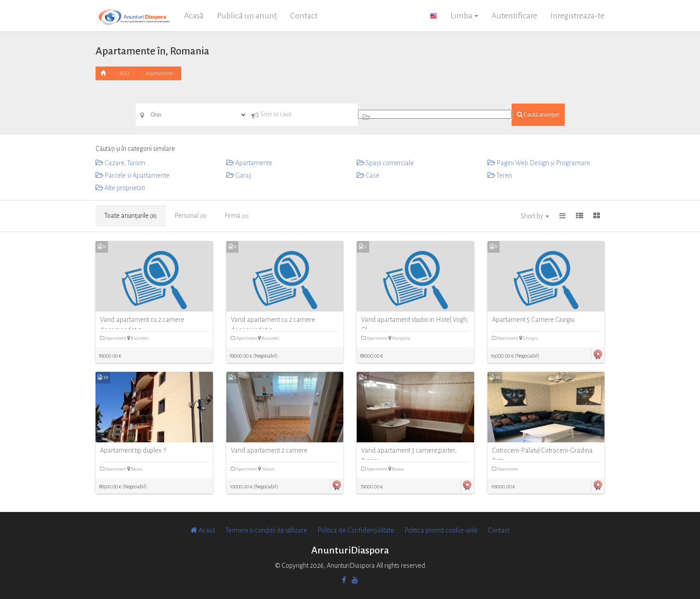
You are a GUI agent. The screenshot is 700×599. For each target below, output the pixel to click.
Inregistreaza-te (577, 16)
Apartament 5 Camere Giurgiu (533, 320)
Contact (304, 16)
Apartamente (159, 73)
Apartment (114, 338)
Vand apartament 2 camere (269, 450)
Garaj (239, 175)
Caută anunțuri (538, 114)
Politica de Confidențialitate (356, 530)
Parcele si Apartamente (133, 175)
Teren (500, 175)
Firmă (237, 216)
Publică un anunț (247, 16)
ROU (125, 73)
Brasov (396, 469)
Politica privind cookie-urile (441, 530)
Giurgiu (529, 338)
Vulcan (266, 469)
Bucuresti (138, 338)
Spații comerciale (385, 163)
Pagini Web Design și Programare (539, 163)
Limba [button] (464, 16)
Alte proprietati (120, 188)
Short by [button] (535, 216)
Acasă (194, 16)
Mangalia (399, 338)
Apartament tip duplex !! (133, 450)
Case (368, 175)
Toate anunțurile (131, 216)
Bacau (135, 469)
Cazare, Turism (120, 163)
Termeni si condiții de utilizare (266, 530)
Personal (191, 216)
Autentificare (514, 16)
